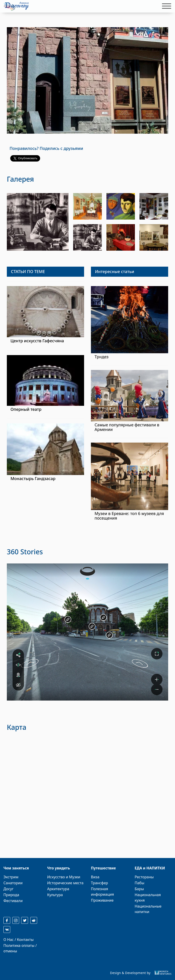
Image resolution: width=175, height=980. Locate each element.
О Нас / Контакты (19, 940)
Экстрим (11, 877)
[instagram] (16, 920)
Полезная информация (102, 892)
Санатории (13, 883)
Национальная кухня (148, 898)
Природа (11, 895)
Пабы (139, 883)
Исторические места (65, 883)
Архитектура (58, 889)
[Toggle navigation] (165, 6)
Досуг (8, 889)
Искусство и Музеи (64, 877)
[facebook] (7, 920)
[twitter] (25, 920)
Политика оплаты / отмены (20, 948)
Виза (95, 877)
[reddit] (34, 920)
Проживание (102, 900)
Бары (139, 889)
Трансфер (99, 883)
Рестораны (144, 877)
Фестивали (13, 901)
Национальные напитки (148, 909)
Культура (55, 895)
